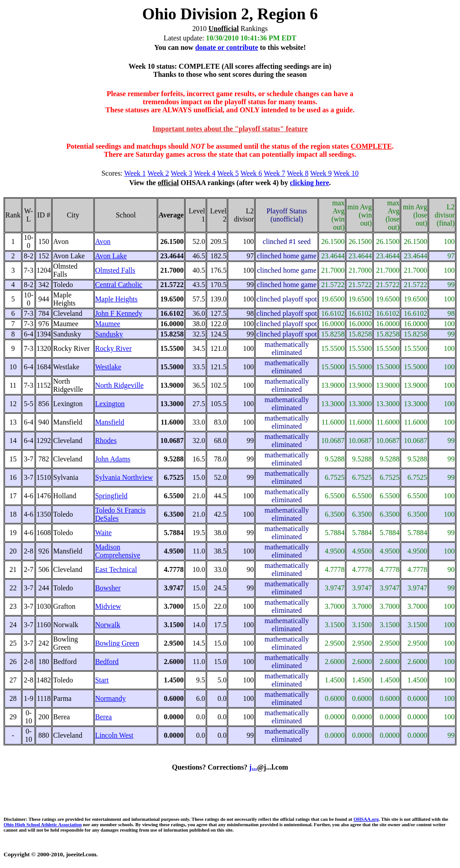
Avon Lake (111, 256)
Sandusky (109, 334)
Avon (103, 241)
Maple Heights (117, 299)
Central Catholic (119, 285)
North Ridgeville (119, 385)
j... (253, 767)
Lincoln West (114, 735)
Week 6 (251, 173)
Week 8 (298, 173)
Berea (104, 717)
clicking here (309, 183)
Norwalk (108, 625)
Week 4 (205, 173)
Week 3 (181, 173)
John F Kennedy (119, 313)
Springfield (111, 496)
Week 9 (321, 173)
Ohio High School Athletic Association (43, 824)
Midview (108, 606)
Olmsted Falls (115, 270)
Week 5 (228, 173)
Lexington (110, 404)
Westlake (108, 367)
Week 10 (346, 173)
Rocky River (113, 348)
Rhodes (106, 441)
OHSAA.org (366, 819)
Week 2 (158, 173)
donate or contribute (226, 47)
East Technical (116, 569)
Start (102, 680)
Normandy (111, 698)
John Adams (113, 459)
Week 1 (135, 173)
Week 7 (274, 173)
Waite (104, 533)
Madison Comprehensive (118, 551)
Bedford (107, 662)
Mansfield (110, 422)
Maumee (108, 324)
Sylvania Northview (124, 477)
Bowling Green (117, 643)
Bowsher (108, 588)
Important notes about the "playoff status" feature (230, 129)
